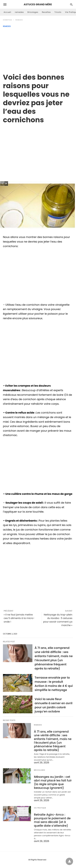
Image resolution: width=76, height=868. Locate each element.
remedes (19, 12)
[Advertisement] (38, 49)
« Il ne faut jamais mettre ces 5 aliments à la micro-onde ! (19, 618)
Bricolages (33, 12)
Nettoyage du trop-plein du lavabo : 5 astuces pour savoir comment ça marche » (58, 620)
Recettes (46, 12)
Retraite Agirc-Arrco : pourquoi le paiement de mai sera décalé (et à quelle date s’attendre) (52, 820)
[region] (38, 149)
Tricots (58, 12)
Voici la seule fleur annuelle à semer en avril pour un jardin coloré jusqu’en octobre (54, 705)
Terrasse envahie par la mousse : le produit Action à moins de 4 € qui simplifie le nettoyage (54, 684)
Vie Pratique (40, 808)
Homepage (8, 20)
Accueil (7, 12)
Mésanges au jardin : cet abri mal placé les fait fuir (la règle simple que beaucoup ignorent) (53, 782)
